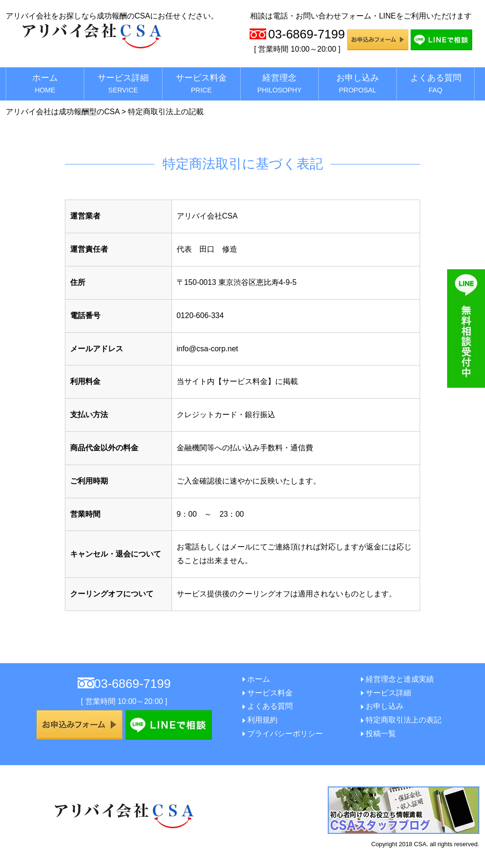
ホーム (45, 83)
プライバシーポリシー (285, 734)
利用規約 (262, 720)
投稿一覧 (381, 734)
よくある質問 (436, 83)
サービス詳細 (123, 83)
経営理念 (279, 83)
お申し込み (358, 83)
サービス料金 (201, 83)
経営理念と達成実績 (400, 679)
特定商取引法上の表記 (404, 720)
